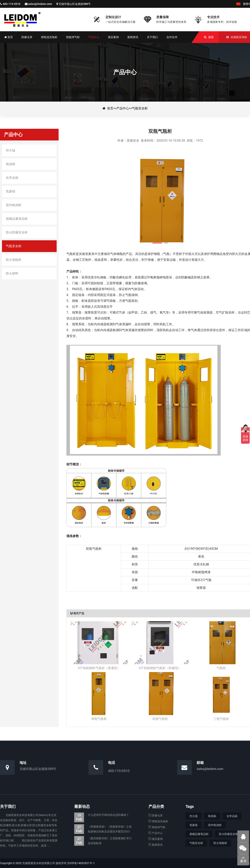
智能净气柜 (157, 827)
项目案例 (156, 839)
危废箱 (194, 825)
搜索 (211, 37)
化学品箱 (232, 816)
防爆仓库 (156, 815)
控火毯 (194, 816)
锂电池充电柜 (158, 821)
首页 (110, 108)
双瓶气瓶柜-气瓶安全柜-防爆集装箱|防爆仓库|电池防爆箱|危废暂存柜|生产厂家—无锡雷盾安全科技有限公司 (44, 20)
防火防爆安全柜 (229, 834)
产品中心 (123, 108)
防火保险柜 (220, 843)
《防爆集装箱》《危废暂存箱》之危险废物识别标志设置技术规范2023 (103, 829)
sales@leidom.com (40, 4)
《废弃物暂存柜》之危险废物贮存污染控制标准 (103, 841)
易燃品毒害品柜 (199, 834)
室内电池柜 (215, 825)
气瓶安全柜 (140, 108)
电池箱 (212, 816)
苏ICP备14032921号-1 (81, 863)
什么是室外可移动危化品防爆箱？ (102, 815)
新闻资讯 (156, 845)
